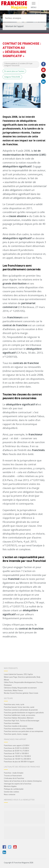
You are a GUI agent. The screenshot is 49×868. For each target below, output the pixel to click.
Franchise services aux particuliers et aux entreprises (24, 731)
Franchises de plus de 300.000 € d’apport (19, 762)
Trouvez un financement (13, 776)
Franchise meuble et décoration (16, 726)
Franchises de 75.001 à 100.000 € (16, 753)
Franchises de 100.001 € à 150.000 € (17, 756)
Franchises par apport (15, 739)
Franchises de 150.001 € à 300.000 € (17, 759)
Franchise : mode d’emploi (14, 773)
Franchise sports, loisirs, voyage (16, 734)
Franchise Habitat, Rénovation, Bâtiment (19, 718)
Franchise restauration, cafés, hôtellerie (19, 729)
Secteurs (8, 698)
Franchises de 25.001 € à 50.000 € (16, 748)
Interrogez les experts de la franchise (18, 784)
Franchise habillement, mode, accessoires (20, 715)
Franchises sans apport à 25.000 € (17, 745)
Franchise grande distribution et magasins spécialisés (24, 713)
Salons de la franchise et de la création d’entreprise (23, 781)
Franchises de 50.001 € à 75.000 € (16, 751)
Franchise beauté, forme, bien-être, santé (19, 707)
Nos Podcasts (11, 668)
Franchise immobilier (12, 723)
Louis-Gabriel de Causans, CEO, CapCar (18, 674)
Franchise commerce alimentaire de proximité (21, 710)
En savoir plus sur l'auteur (14, 71)
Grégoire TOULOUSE (12, 77)
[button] (43, 64)
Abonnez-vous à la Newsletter (19, 800)
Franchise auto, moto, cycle (14, 704)
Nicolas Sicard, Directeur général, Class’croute (21, 693)
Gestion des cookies (11, 792)
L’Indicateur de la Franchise (14, 778)
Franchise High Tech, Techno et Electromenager (22, 721)
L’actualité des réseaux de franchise (22, 767)
